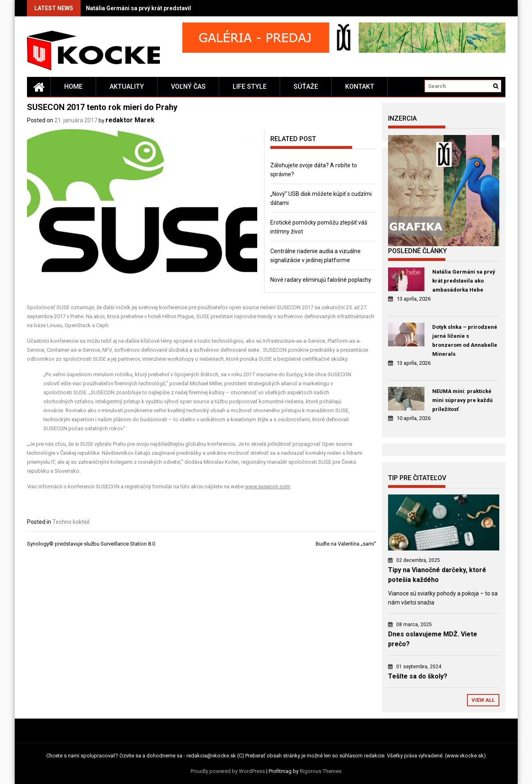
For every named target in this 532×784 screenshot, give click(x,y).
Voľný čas (188, 86)
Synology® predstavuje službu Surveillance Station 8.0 (91, 544)
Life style (250, 86)
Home (73, 86)
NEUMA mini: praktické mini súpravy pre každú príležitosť (462, 400)
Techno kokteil (71, 522)
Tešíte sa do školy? (418, 676)
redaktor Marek (130, 120)
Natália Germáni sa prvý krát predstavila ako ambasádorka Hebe (173, 8)
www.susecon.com (268, 486)
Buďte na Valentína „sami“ (346, 544)
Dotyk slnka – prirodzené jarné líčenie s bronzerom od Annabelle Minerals (465, 340)
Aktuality (127, 86)
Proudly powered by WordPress (228, 771)
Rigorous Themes (321, 771)
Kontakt (360, 86)
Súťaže (306, 86)
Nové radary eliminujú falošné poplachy (321, 280)
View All (483, 700)
